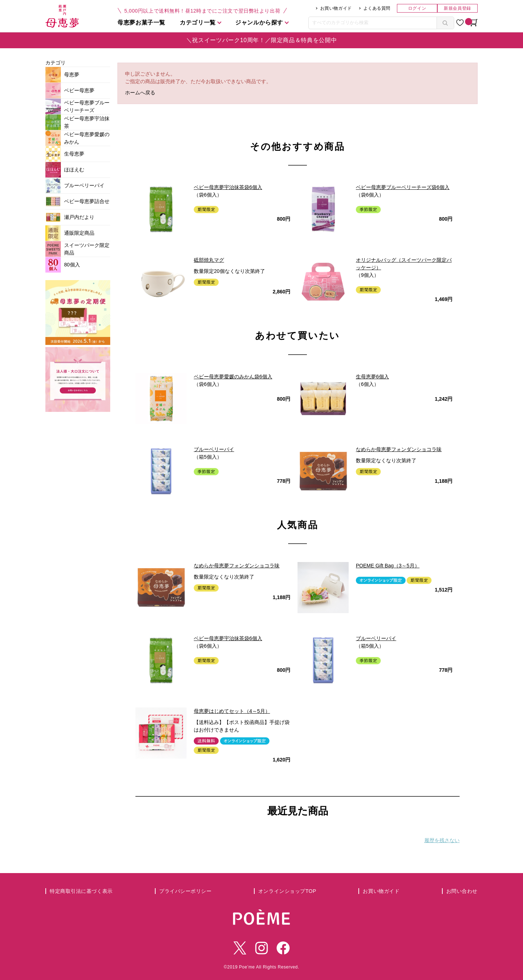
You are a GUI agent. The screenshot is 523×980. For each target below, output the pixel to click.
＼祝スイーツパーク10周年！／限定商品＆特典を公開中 (261, 40)
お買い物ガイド (336, 8)
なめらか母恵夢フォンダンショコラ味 (399, 449)
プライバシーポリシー (185, 891)
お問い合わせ (462, 891)
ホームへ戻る (140, 93)
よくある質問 (377, 8)
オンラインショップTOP (287, 891)
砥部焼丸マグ (209, 260)
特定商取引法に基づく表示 (81, 891)
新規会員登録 (457, 8)
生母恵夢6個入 (372, 377)
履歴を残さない (442, 840)
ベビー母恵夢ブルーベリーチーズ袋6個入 (403, 187)
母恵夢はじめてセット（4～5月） (232, 711)
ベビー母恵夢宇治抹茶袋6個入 (228, 187)
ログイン (417, 8)
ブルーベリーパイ (214, 449)
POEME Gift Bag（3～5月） (388, 566)
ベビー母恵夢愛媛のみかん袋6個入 (233, 377)
